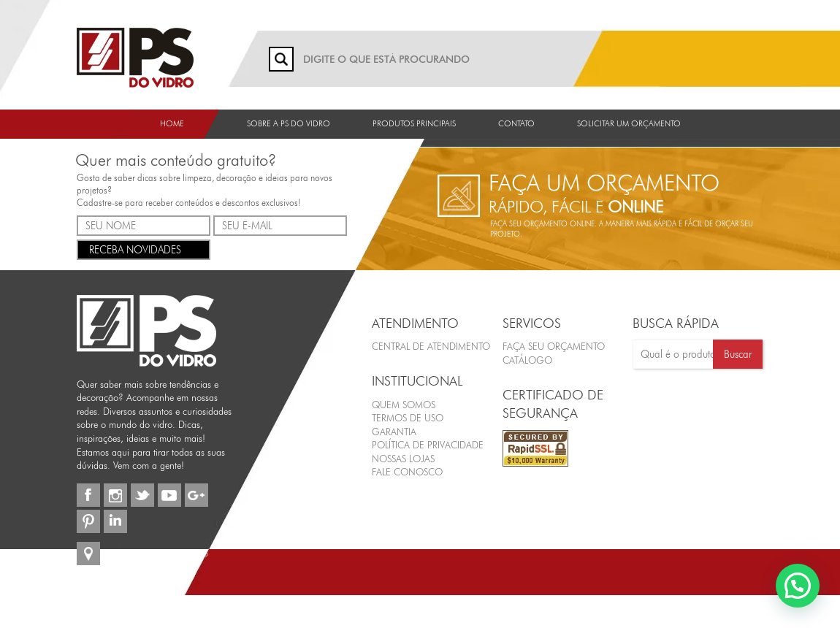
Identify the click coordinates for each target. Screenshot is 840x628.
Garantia (394, 432)
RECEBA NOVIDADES (144, 249)
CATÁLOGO (527, 360)
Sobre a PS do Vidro (289, 123)
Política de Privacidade (428, 445)
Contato (516, 123)
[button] (798, 586)
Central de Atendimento (431, 346)
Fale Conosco (407, 472)
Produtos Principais (414, 123)
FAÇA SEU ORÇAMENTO (554, 346)
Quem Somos (404, 405)
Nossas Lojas (403, 459)
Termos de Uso (408, 418)
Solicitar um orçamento (629, 123)
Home (172, 123)
